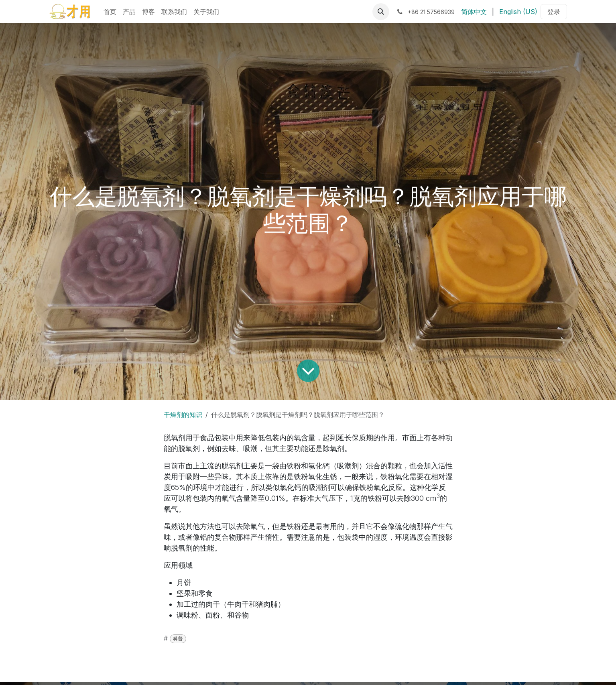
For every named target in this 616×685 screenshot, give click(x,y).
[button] (381, 12)
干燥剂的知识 (183, 415)
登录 (554, 12)
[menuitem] (110, 12)
